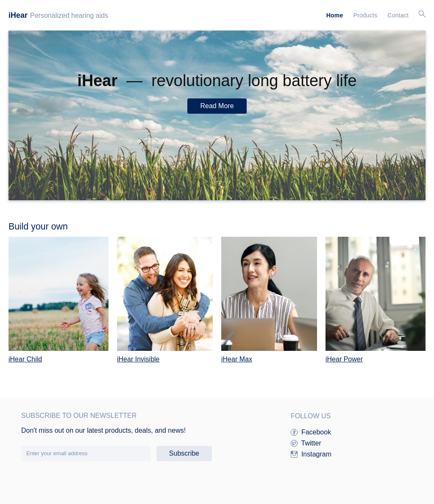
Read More (217, 106)
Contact (398, 15)
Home (335, 15)
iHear (18, 15)
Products (365, 15)
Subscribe (184, 453)
